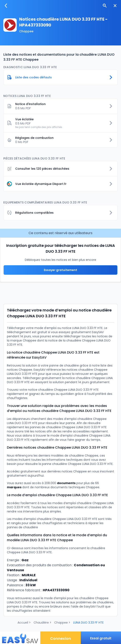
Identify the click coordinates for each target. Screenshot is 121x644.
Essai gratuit (101, 638)
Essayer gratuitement (60, 270)
